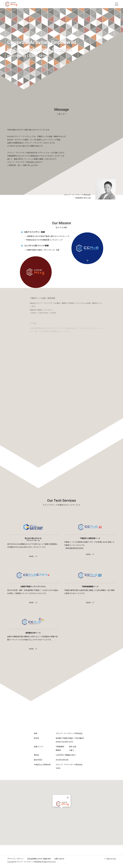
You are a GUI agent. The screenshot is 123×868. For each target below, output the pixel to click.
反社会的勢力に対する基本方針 (39, 859)
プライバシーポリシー (16, 859)
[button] (61, 810)
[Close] (68, 798)
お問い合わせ (59, 859)
